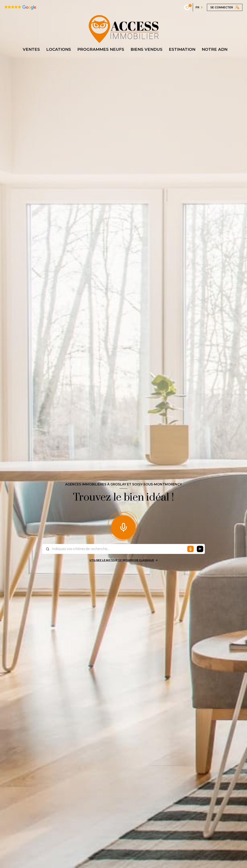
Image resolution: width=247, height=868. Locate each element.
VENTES (31, 49)
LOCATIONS (59, 49)
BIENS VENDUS (147, 49)
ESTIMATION (182, 49)
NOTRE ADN (215, 49)
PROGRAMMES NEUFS (101, 49)
